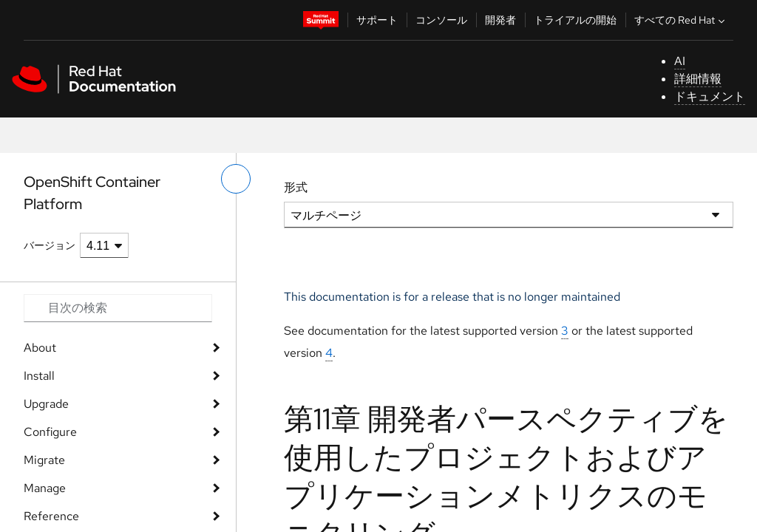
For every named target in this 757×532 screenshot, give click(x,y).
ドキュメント (710, 96)
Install (39, 376)
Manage (45, 488)
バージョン (50, 245)
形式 (296, 187)
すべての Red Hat (681, 20)
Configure (50, 432)
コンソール (441, 20)
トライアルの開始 (575, 20)
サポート (377, 20)
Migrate (44, 460)
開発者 (500, 20)
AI (680, 61)
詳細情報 (698, 79)
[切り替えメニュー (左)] (236, 179)
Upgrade (46, 404)
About (40, 348)
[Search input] (118, 308)
